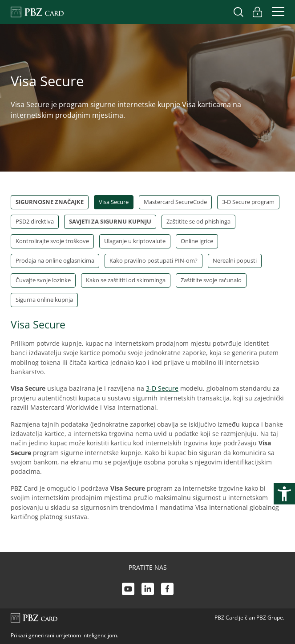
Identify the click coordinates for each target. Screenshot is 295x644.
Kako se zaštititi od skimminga (126, 280)
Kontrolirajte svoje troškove (52, 241)
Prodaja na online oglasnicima (55, 260)
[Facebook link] (167, 590)
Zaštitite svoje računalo (211, 280)
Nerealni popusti (235, 260)
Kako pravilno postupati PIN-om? (154, 260)
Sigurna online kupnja (44, 300)
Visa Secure (114, 202)
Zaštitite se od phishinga (198, 221)
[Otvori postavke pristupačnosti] (284, 494)
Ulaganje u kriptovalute (135, 241)
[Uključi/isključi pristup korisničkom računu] (257, 12)
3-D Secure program (248, 202)
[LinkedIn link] (148, 590)
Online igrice (197, 241)
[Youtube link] (128, 590)
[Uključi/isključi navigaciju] (275, 12)
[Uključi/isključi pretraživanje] (238, 12)
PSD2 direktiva (35, 221)
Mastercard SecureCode (175, 202)
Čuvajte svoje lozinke (43, 280)
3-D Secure (162, 388)
